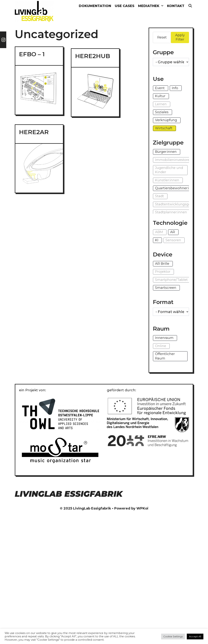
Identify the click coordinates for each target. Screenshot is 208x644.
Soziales (162, 112)
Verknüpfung (166, 120)
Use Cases (125, 6)
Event (160, 88)
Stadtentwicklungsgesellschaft (181, 204)
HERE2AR (34, 132)
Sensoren (173, 240)
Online (161, 346)
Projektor (163, 272)
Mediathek (152, 6)
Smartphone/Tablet (171, 280)
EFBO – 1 (32, 54)
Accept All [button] (195, 636)
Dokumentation (95, 6)
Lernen (161, 104)
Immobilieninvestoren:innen (178, 160)
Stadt (159, 196)
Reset (162, 37)
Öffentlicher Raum (165, 356)
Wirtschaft (164, 128)
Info (175, 88)
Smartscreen (166, 288)
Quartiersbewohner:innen (176, 188)
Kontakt (176, 6)
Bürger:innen (166, 152)
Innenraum (164, 338)
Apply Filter (180, 37)
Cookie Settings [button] (173, 636)
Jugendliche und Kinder (169, 170)
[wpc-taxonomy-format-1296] (171, 312)
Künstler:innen (167, 180)
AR (173, 232)
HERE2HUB (93, 56)
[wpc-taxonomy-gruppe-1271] (171, 62)
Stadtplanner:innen (171, 212)
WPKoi (142, 508)
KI (157, 240)
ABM (159, 232)
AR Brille (162, 264)
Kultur (160, 96)
